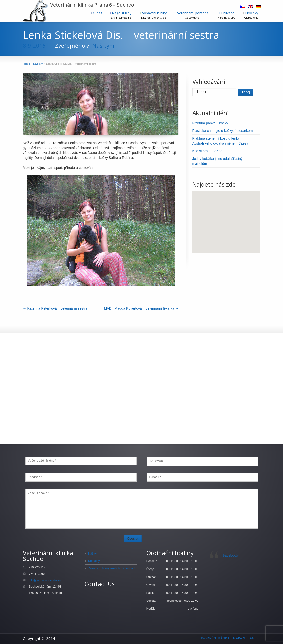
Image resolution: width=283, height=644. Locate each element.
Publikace (226, 15)
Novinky (251, 15)
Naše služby (121, 15)
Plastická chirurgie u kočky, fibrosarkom (223, 131)
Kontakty (94, 561)
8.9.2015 (34, 46)
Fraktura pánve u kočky (210, 123)
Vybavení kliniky (153, 15)
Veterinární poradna (192, 15)
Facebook (230, 555)
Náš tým (103, 46)
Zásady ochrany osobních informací (112, 568)
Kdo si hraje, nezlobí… (210, 151)
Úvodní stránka (215, 638)
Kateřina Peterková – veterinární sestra (55, 308)
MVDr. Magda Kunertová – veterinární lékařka (141, 308)
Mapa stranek (246, 638)
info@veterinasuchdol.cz (45, 580)
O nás (97, 13)
